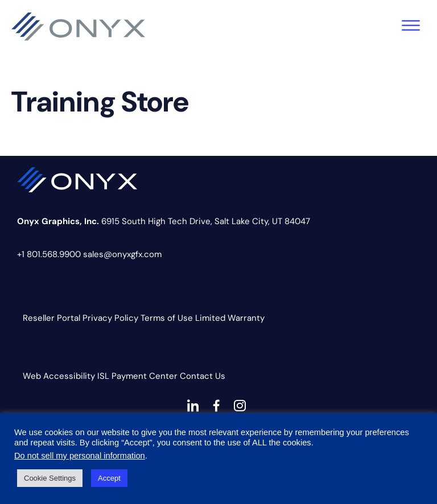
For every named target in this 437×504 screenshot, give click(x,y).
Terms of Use (167, 318)
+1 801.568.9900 (49, 254)
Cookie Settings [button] (50, 478)
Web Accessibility (59, 376)
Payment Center (145, 376)
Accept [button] (109, 478)
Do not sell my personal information (80, 456)
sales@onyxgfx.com (122, 254)
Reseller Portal (51, 318)
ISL (103, 376)
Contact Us (203, 376)
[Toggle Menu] (411, 25)
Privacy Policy (110, 318)
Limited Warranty (230, 318)
